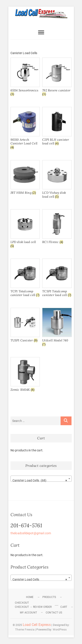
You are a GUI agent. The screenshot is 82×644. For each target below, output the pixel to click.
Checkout (22, 603)
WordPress (60, 629)
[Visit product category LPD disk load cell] (25, 229)
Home (30, 597)
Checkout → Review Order (33, 607)
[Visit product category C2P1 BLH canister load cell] (57, 127)
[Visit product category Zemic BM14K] (25, 375)
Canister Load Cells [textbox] (40, 579)
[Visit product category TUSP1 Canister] (25, 326)
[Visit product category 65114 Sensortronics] (25, 78)
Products (49, 597)
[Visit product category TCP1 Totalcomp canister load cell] (25, 279)
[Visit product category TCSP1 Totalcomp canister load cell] (57, 279)
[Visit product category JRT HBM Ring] (25, 178)
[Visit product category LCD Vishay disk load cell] (57, 180)
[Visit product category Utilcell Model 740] (57, 328)
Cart (64, 607)
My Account (28, 613)
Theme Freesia (25, 629)
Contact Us (54, 613)
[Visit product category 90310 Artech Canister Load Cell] (25, 129)
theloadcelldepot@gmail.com (31, 533)
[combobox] (41, 479)
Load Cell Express (37, 625)
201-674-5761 (26, 525)
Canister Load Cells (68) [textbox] (40, 480)
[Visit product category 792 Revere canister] (57, 78)
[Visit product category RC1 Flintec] (57, 227)
